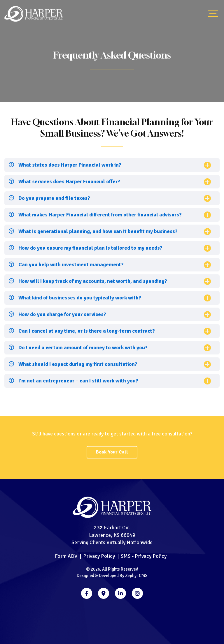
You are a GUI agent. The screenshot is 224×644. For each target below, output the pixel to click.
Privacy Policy (99, 556)
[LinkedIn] (120, 593)
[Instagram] (137, 593)
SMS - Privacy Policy (144, 556)
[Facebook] (87, 593)
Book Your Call (112, 452)
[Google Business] (104, 593)
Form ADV (66, 556)
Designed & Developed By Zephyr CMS (112, 576)
